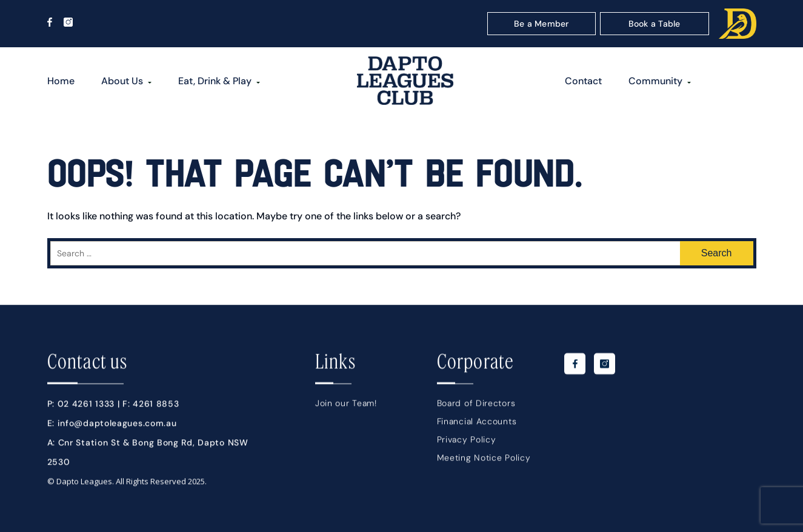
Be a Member (541, 24)
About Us (122, 81)
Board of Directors (476, 406)
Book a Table (655, 24)
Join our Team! (346, 406)
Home (61, 81)
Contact (583, 81)
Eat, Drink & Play (215, 81)
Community (655, 81)
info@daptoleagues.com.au (117, 426)
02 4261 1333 (86, 407)
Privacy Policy (467, 442)
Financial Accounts (477, 424)
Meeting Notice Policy (484, 461)
